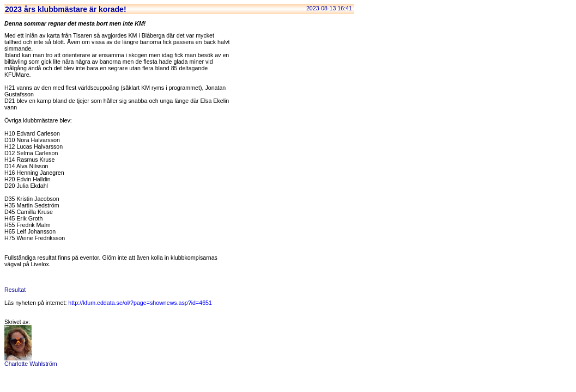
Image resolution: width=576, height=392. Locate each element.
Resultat (15, 290)
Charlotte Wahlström (31, 361)
